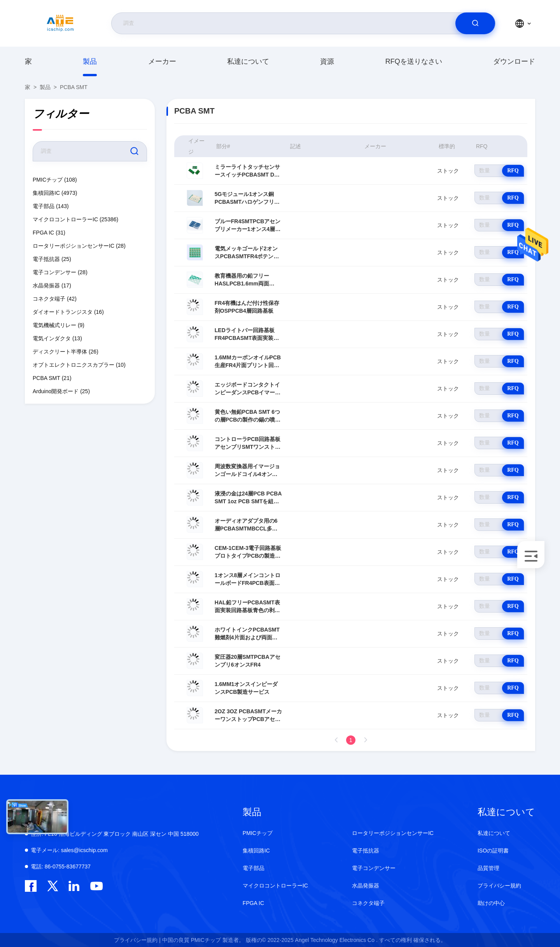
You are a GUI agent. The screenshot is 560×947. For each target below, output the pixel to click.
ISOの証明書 (493, 851)
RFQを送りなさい (414, 61)
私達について (248, 61)
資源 (327, 61)
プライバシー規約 (499, 886)
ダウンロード (514, 61)
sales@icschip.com (69, 850)
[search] (475, 23)
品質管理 (488, 868)
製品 (90, 61)
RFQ (513, 171)
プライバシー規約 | (137, 940)
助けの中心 (491, 903)
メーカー (162, 61)
